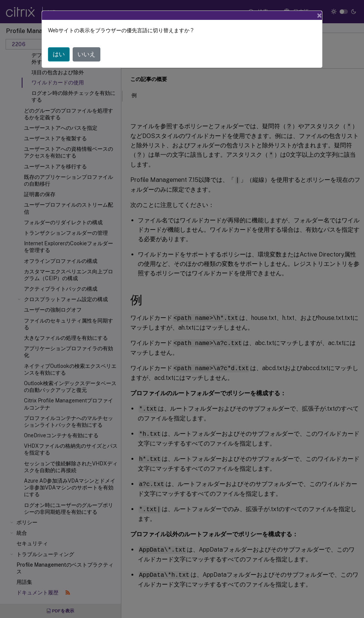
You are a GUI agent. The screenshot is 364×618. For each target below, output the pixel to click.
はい (59, 54)
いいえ (87, 54)
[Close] (319, 15)
